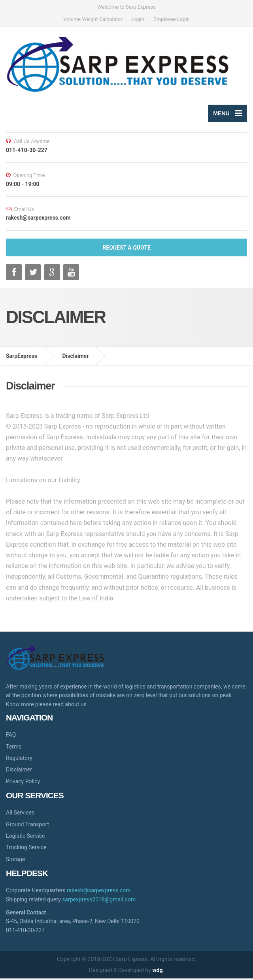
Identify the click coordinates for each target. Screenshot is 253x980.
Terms (14, 748)
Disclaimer (75, 357)
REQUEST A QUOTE (126, 249)
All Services (20, 814)
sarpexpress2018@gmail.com (99, 901)
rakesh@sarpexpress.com (99, 892)
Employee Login (172, 19)
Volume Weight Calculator (93, 19)
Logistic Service (25, 837)
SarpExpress (22, 357)
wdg (157, 972)
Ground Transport (27, 826)
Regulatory (19, 760)
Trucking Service (26, 849)
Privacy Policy (23, 783)
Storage (15, 861)
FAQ (11, 736)
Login (138, 19)
